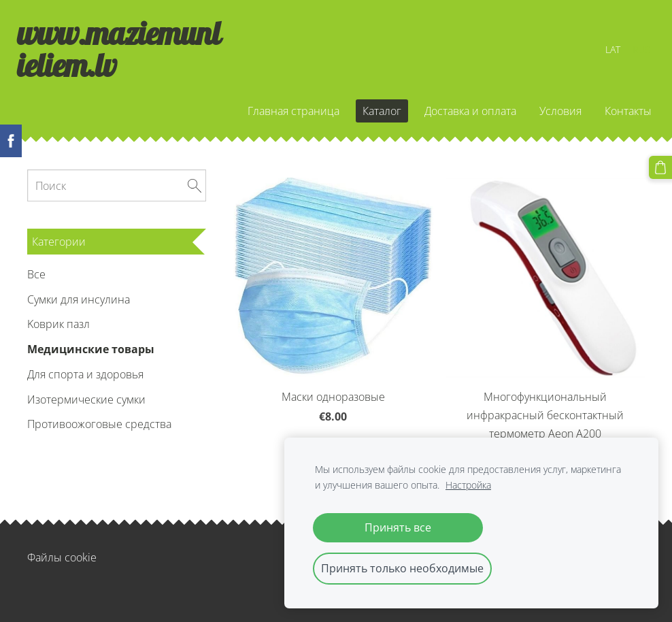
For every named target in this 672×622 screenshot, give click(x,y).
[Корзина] (660, 167)
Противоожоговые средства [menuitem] (99, 433)
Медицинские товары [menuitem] (91, 358)
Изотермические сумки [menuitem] (86, 408)
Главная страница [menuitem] (283, 115)
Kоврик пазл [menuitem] (58, 333)
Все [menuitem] (36, 282)
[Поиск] (117, 194)
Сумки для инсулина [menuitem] (79, 308)
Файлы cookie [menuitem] (62, 566)
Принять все (398, 527)
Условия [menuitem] (550, 115)
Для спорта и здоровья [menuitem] (85, 383)
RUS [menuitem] (631, 53)
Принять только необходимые (402, 568)
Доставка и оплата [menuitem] (460, 115)
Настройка (468, 485)
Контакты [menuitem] (618, 115)
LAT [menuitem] (603, 53)
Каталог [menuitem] (372, 115)
